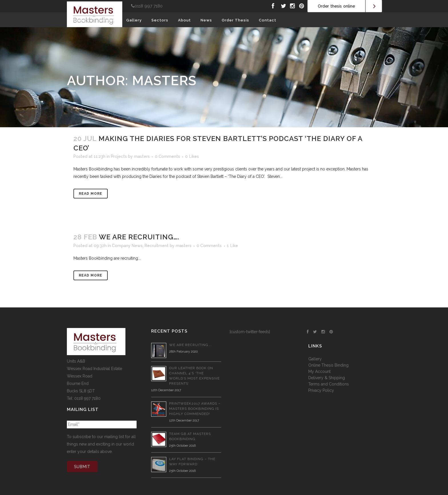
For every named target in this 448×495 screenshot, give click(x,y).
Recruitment (157, 246)
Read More (91, 194)
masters (142, 156)
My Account (319, 371)
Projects (119, 156)
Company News (127, 246)
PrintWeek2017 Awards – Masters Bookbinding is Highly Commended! (195, 409)
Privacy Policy (321, 390)
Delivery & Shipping (327, 378)
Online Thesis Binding (328, 365)
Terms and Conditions (329, 384)
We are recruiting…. (139, 237)
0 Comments (167, 156)
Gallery (315, 359)
